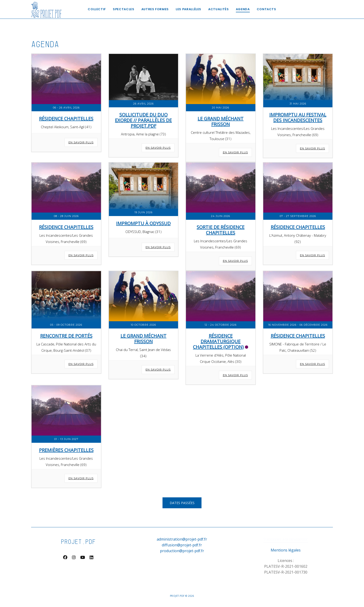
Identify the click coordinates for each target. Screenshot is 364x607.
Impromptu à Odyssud (143, 223)
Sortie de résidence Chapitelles (221, 230)
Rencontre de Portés (66, 336)
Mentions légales (286, 550)
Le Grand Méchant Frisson (221, 121)
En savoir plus (81, 142)
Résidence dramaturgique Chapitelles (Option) (218, 341)
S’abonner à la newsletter (286, 539)
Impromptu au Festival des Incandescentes (298, 117)
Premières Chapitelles (66, 450)
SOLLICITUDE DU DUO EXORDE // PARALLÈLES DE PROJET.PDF (143, 120)
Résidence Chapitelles (66, 119)
